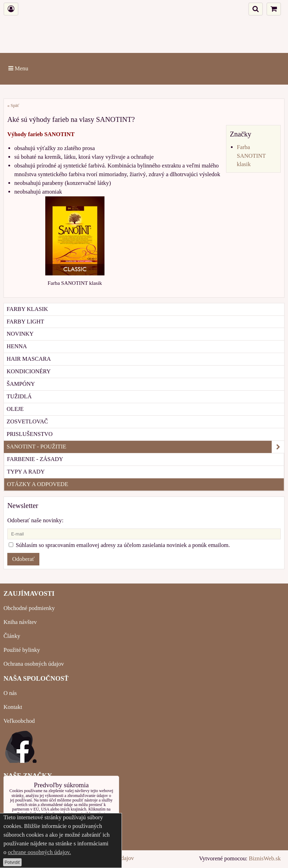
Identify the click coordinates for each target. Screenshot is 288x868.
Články (12, 636)
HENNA (17, 346)
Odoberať (23, 559)
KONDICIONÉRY (29, 371)
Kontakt (13, 707)
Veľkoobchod (19, 721)
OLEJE (15, 409)
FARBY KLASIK (27, 309)
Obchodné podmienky (29, 608)
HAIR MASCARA (29, 359)
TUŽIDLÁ (19, 396)
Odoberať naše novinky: (35, 520)
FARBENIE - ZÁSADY (35, 459)
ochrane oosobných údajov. (39, 852)
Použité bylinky (22, 650)
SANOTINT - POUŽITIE (145, 447)
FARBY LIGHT (25, 322)
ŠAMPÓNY (21, 384)
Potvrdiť (12, 862)
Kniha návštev (20, 622)
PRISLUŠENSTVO (30, 434)
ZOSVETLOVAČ (27, 421)
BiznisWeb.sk (265, 858)
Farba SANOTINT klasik (251, 156)
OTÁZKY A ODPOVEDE (38, 484)
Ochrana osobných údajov (34, 664)
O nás (10, 693)
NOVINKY (20, 334)
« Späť (13, 105)
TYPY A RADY (26, 472)
